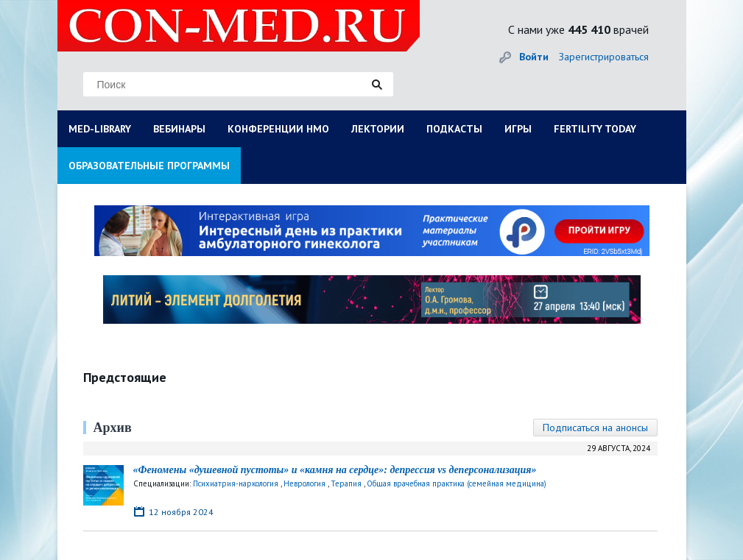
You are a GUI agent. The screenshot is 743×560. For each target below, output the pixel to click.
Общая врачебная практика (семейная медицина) (457, 483)
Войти (534, 57)
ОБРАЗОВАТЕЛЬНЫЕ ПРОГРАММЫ (149, 166)
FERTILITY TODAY (595, 129)
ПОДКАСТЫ (454, 129)
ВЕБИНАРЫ (179, 129)
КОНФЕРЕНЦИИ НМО (278, 129)
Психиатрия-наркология (236, 483)
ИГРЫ (518, 129)
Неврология (304, 483)
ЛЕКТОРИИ (378, 129)
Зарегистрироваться (604, 57)
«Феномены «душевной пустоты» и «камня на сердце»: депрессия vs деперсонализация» (335, 470)
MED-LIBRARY (100, 129)
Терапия (346, 483)
